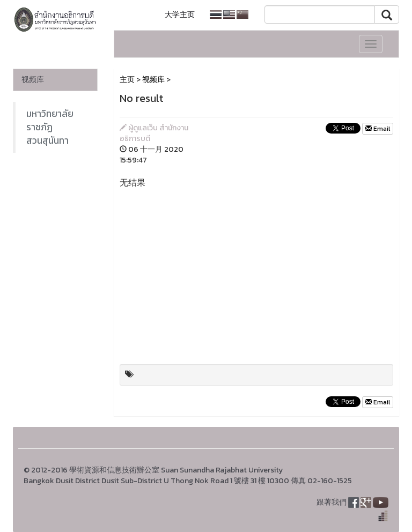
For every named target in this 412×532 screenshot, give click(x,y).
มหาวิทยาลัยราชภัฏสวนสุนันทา (50, 127)
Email (378, 129)
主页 (127, 80)
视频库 (33, 80)
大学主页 (180, 15)
